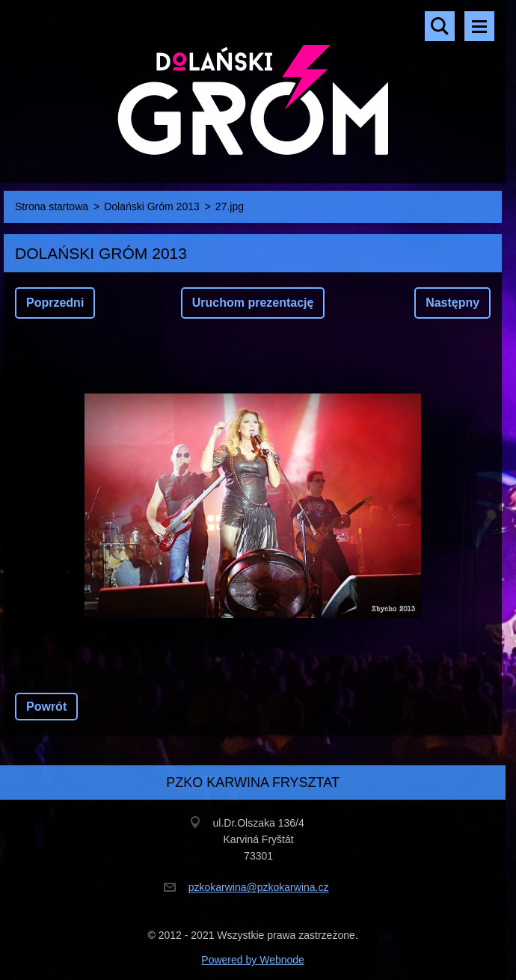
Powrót (46, 707)
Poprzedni (55, 303)
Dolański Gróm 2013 (152, 206)
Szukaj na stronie (440, 26)
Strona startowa (52, 206)
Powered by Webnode (253, 960)
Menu (479, 26)
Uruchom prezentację (253, 303)
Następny (452, 303)
